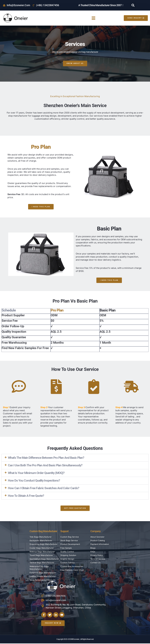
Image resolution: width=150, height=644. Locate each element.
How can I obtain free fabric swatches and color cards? (44, 488)
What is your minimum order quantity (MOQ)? (36, 473)
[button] (133, 5)
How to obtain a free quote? (26, 496)
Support (64, 532)
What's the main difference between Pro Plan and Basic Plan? (46, 458)
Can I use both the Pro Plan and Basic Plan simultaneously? (45, 466)
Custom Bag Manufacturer (43, 532)
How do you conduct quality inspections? (34, 481)
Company (96, 532)
